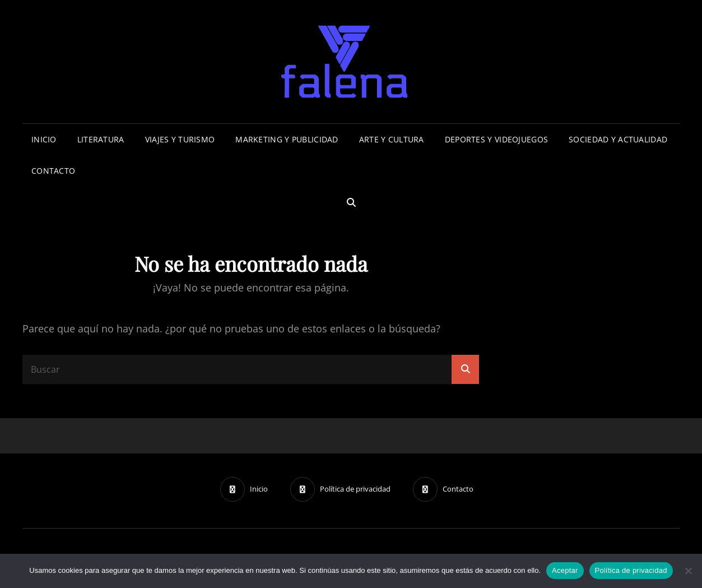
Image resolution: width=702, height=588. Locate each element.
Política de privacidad (631, 570)
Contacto (53, 171)
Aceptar (565, 570)
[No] (688, 571)
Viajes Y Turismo (180, 139)
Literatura (101, 139)
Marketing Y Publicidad (287, 139)
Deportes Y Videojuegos (496, 139)
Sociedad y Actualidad (618, 139)
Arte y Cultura (392, 139)
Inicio (44, 139)
